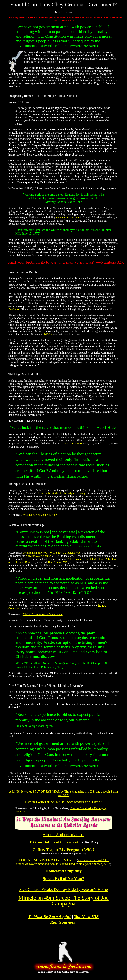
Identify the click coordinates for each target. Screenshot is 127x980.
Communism (30, 553)
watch (74, 443)
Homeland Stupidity (63, 871)
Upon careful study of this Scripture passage (61, 493)
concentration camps (68, 217)
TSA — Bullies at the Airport (54, 842)
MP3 (66, 562)
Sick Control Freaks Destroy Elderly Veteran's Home (63, 889)
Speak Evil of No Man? (63, 878)
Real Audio (54, 562)
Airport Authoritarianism (63, 835)
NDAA (48, 334)
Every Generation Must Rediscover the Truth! (64, 802)
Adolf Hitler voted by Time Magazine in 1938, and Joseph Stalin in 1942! (63, 793)
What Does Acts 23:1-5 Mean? (40, 515)
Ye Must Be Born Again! (50, 917)
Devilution (14, 309)
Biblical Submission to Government (43, 614)
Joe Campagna (63, 901)
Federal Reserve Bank (38, 556)
